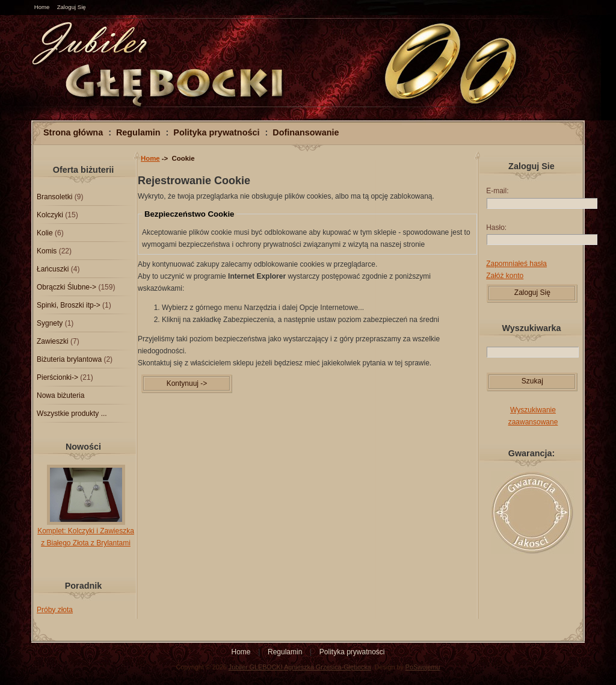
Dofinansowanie (306, 132)
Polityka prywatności (216, 132)
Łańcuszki (53, 269)
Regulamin (138, 132)
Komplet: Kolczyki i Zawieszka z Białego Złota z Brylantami (86, 533)
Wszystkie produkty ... (72, 414)
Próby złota (55, 610)
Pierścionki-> (57, 377)
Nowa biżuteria (60, 395)
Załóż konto (505, 276)
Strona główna (73, 132)
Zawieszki (53, 341)
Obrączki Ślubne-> (66, 287)
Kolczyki (50, 215)
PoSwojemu (423, 667)
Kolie (45, 233)
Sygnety (50, 323)
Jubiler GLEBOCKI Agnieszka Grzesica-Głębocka (300, 667)
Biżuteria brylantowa (69, 359)
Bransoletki (54, 197)
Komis (47, 251)
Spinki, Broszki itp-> (69, 305)
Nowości (83, 447)
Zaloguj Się (72, 7)
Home (42, 7)
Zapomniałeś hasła (516, 264)
